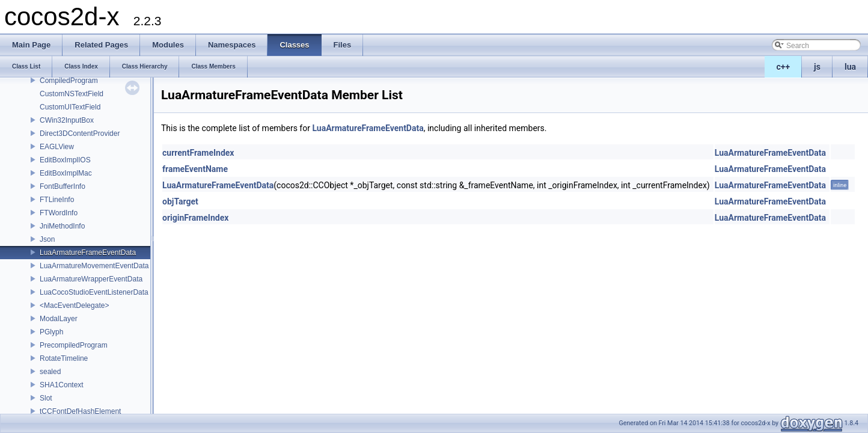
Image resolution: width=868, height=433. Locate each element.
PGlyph (51, 332)
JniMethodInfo (62, 226)
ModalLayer (59, 319)
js (817, 67)
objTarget (180, 201)
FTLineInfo (57, 200)
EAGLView (57, 147)
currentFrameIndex (198, 153)
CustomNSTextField (72, 94)
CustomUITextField (70, 107)
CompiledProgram (69, 81)
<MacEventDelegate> (74, 306)
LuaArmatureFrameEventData (88, 253)
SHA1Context (62, 385)
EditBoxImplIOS (65, 160)
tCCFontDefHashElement (80, 411)
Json (47, 239)
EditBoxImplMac (66, 173)
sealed (50, 372)
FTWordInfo (59, 213)
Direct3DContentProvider (80, 134)
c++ (784, 67)
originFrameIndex (195, 218)
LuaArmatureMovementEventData (94, 266)
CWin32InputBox (67, 120)
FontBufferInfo (63, 186)
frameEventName (195, 169)
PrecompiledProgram (74, 345)
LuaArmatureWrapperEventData (91, 279)
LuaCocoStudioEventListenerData (94, 292)
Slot (46, 398)
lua (850, 67)
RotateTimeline (64, 358)
